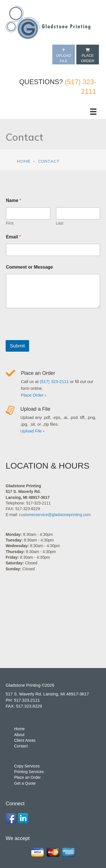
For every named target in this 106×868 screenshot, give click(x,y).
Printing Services (29, 772)
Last (60, 223)
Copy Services (27, 766)
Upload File (63, 56)
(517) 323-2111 (54, 381)
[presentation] (49, 336)
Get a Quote (25, 783)
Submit (17, 346)
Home (24, 161)
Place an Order (38, 373)
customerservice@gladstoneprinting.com (55, 515)
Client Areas (25, 740)
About (19, 735)
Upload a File (35, 409)
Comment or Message (29, 267)
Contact (21, 746)
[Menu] (93, 112)
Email (13, 237)
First (10, 223)
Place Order (88, 56)
